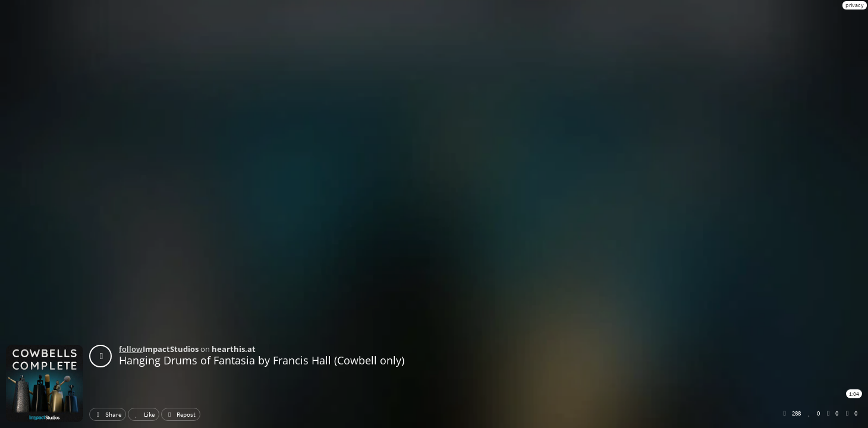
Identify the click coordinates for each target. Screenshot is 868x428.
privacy (855, 5)
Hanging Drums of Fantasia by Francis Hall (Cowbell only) (262, 360)
